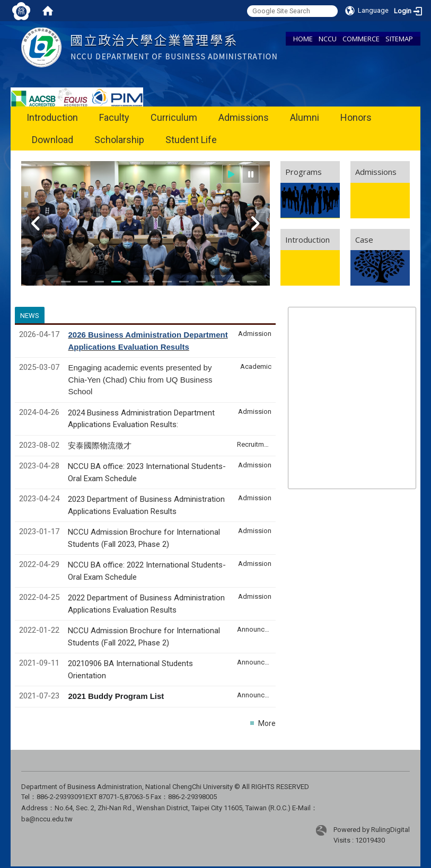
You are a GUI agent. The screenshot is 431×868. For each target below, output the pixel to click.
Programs (304, 172)
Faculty (114, 117)
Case (364, 240)
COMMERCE (361, 39)
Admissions (244, 117)
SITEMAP (399, 39)
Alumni (305, 117)
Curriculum (174, 117)
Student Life (191, 140)
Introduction (52, 117)
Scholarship (119, 140)
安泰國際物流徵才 (101, 446)
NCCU (328, 39)
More (267, 723)
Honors (356, 117)
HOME (303, 39)
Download (52, 140)
